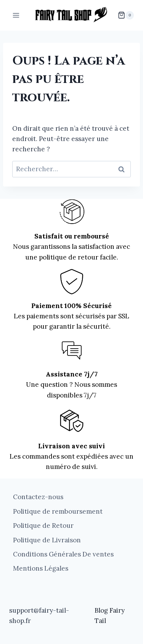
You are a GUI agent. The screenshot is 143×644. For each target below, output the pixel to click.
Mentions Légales (41, 568)
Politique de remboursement (58, 511)
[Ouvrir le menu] (16, 15)
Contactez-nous (38, 497)
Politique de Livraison (47, 540)
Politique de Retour (43, 526)
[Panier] (126, 15)
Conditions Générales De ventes (63, 554)
